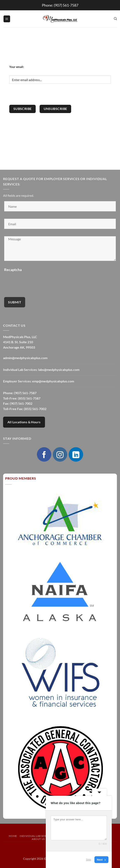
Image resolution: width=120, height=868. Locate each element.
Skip (89, 860)
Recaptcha (13, 270)
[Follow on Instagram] (60, 454)
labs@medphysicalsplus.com (59, 370)
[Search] (115, 19)
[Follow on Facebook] (44, 454)
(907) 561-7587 (66, 5)
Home (13, 836)
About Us (38, 839)
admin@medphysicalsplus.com (25, 358)
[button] (7, 19)
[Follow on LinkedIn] (76, 454)
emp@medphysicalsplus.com (53, 381)
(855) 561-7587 (29, 398)
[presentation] (41, 97)
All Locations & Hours (24, 422)
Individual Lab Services (36, 836)
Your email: (17, 67)
